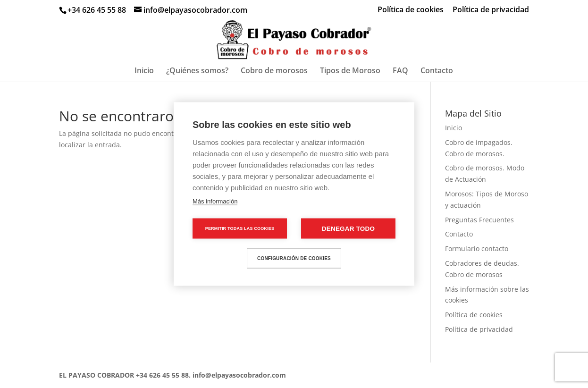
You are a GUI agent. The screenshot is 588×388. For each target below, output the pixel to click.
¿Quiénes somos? (197, 71)
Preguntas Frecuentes (479, 220)
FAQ (400, 71)
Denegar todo (348, 229)
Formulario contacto (477, 249)
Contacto (437, 71)
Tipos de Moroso (350, 71)
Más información (215, 201)
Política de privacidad (491, 10)
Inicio (144, 71)
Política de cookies (411, 10)
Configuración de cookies (294, 258)
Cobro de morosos (274, 71)
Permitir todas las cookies (240, 228)
